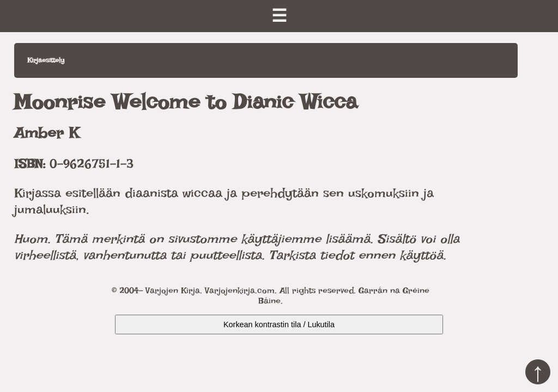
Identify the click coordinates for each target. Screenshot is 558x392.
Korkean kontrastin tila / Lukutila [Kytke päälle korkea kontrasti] (279, 324)
